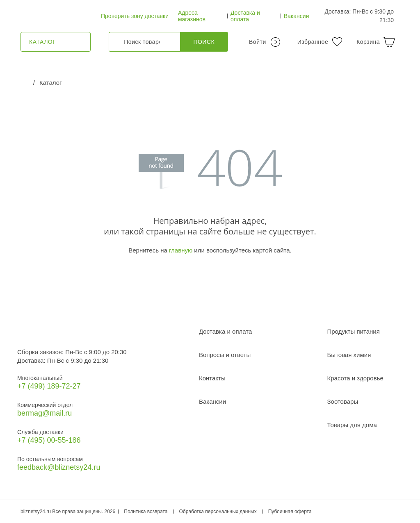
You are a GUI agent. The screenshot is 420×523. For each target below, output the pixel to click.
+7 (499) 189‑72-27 (49, 386)
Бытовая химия (349, 355)
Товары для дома (352, 425)
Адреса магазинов (192, 16)
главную (181, 250)
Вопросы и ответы (225, 355)
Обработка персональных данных (218, 512)
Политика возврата (146, 512)
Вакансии (297, 16)
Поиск (204, 42)
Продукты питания (354, 331)
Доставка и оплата (245, 16)
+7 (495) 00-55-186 (49, 440)
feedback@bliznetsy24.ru (59, 467)
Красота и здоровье (355, 378)
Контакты (212, 378)
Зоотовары (343, 401)
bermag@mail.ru (45, 413)
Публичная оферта (290, 512)
